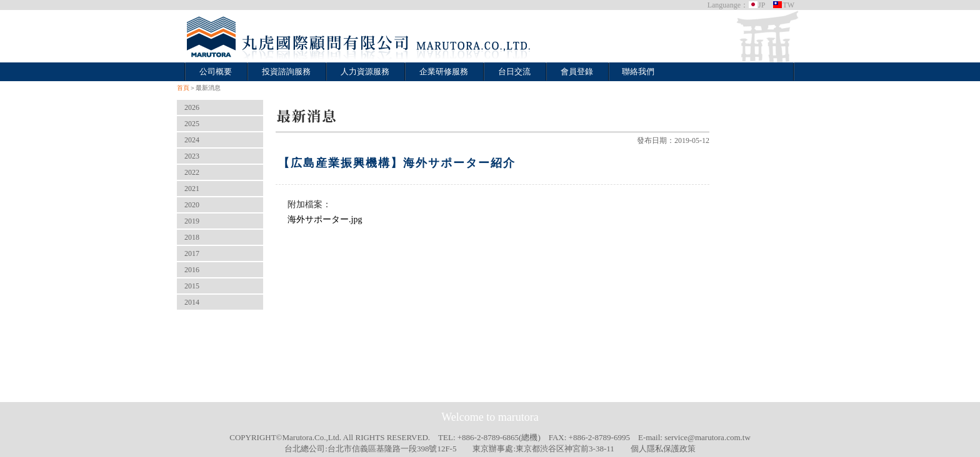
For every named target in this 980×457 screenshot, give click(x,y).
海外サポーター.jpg (325, 219)
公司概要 (216, 71)
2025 (192, 124)
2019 (192, 221)
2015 (192, 286)
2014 (192, 302)
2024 (192, 140)
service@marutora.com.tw (707, 437)
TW (783, 5)
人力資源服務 (365, 71)
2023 (192, 156)
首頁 (183, 88)
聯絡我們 (638, 71)
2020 (192, 205)
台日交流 (514, 71)
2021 (192, 189)
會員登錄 (577, 71)
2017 (192, 253)
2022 (192, 172)
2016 (192, 270)
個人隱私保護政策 (663, 449)
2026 (192, 107)
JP (757, 5)
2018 (192, 237)
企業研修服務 (444, 71)
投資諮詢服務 (286, 71)
